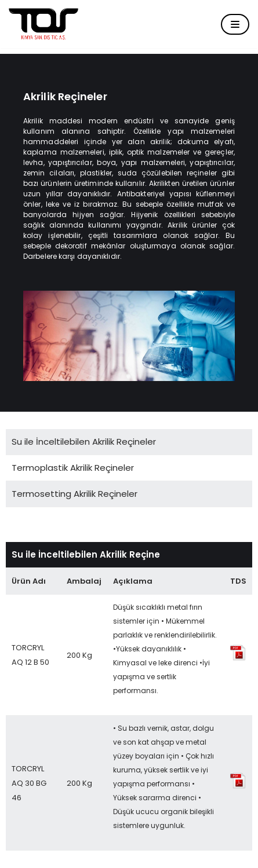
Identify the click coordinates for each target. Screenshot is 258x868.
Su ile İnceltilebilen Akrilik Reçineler (84, 442)
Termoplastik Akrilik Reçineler (73, 468)
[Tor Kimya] (43, 24)
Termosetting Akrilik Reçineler (75, 494)
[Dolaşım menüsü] (235, 24)
